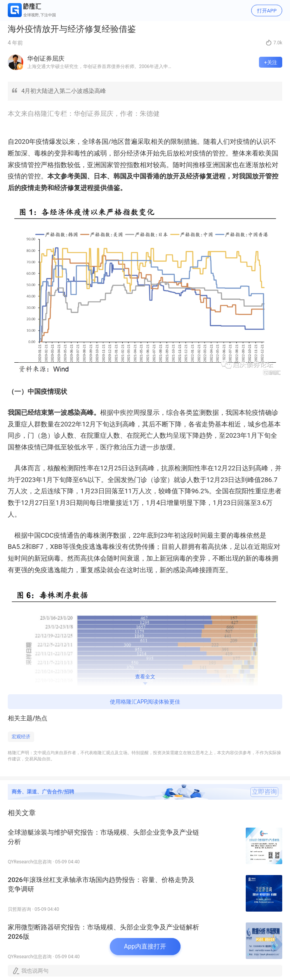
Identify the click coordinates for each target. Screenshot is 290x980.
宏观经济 (21, 737)
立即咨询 (264, 792)
